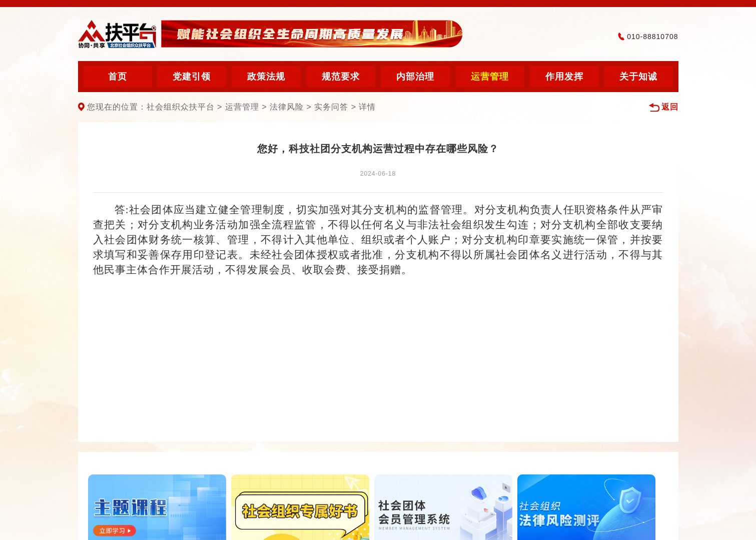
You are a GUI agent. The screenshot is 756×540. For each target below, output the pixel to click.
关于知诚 (638, 77)
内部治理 (415, 77)
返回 (664, 107)
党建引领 (192, 77)
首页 (118, 77)
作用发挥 (564, 77)
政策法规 (266, 77)
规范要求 (341, 77)
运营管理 (490, 77)
